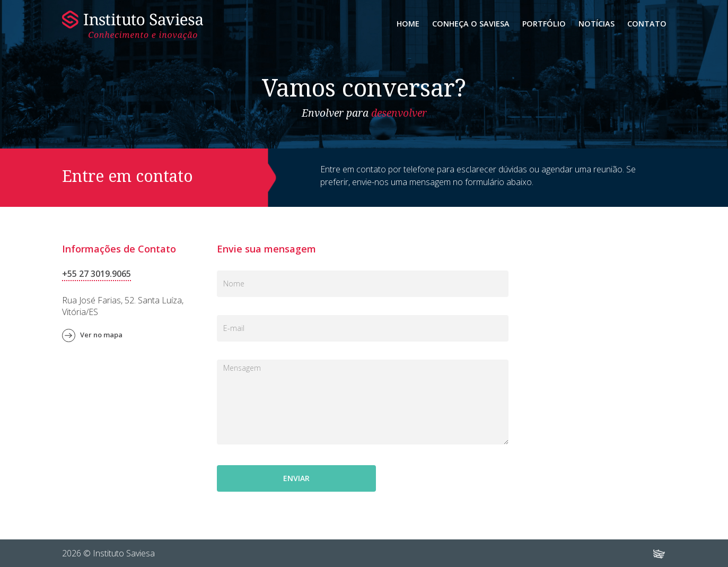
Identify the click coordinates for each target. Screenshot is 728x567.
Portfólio (544, 24)
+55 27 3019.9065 (97, 274)
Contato (647, 24)
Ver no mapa (101, 335)
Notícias (597, 24)
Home (408, 24)
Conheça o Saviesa (471, 24)
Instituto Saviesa (133, 25)
